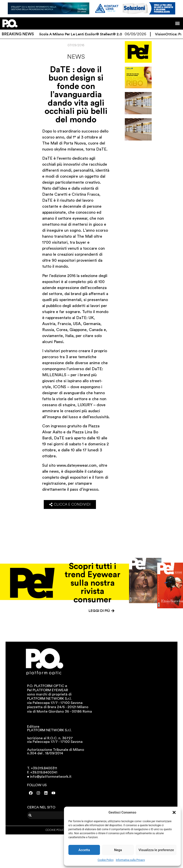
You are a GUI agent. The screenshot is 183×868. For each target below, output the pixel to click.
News (76, 57)
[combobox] (55, 815)
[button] (174, 812)
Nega (118, 850)
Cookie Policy (106, 860)
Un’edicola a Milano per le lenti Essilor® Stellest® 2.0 (80, 34)
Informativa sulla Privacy (130, 860)
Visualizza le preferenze (156, 850)
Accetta (84, 850)
